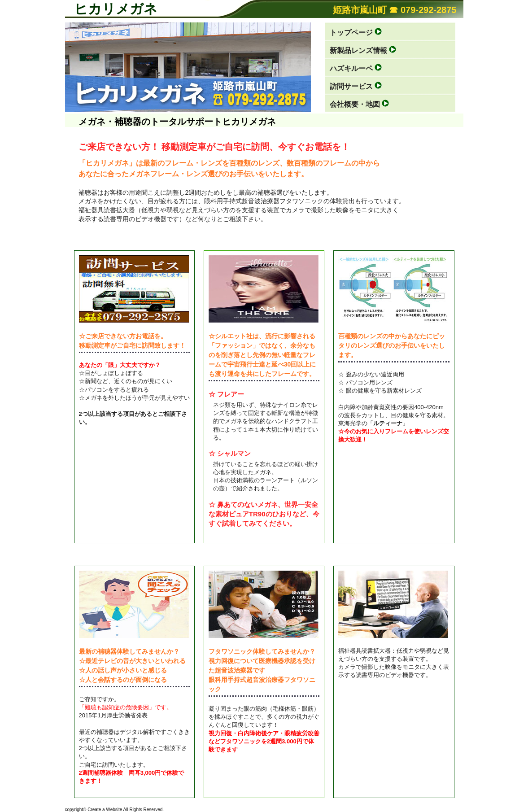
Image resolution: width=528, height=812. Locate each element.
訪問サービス (351, 86)
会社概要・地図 (355, 104)
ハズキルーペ (351, 68)
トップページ (351, 33)
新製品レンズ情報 (358, 50)
